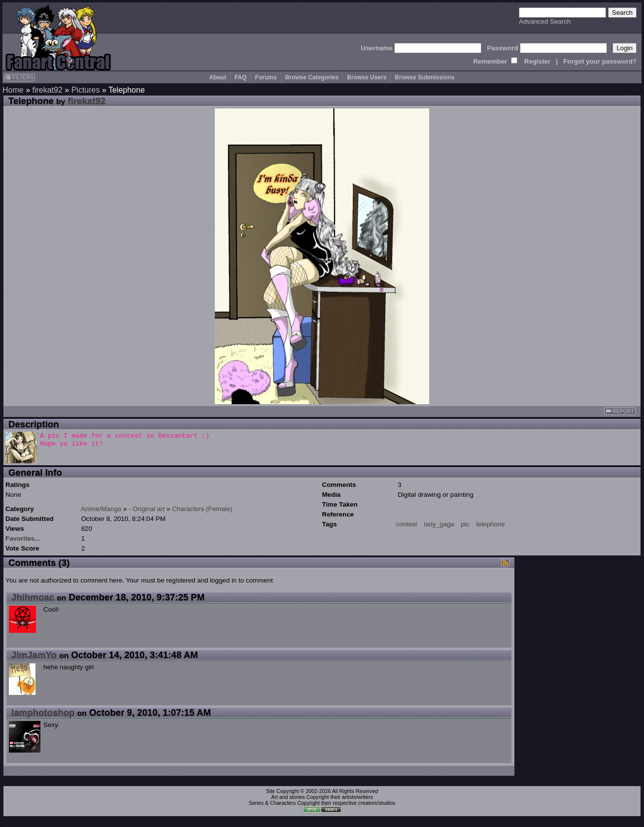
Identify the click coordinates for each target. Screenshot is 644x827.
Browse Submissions (424, 77)
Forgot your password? (600, 61)
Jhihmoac (33, 597)
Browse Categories (312, 77)
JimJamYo (34, 655)
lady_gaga (439, 524)
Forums (266, 77)
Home (13, 90)
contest (407, 524)
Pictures (86, 90)
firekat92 (47, 90)
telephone (491, 524)
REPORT (620, 411)
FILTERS (19, 77)
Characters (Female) (202, 509)
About (218, 77)
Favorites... (23, 538)
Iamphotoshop (43, 712)
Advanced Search (545, 21)
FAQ (241, 77)
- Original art (147, 509)
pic (465, 524)
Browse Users (367, 77)
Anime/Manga (101, 509)
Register (537, 61)
